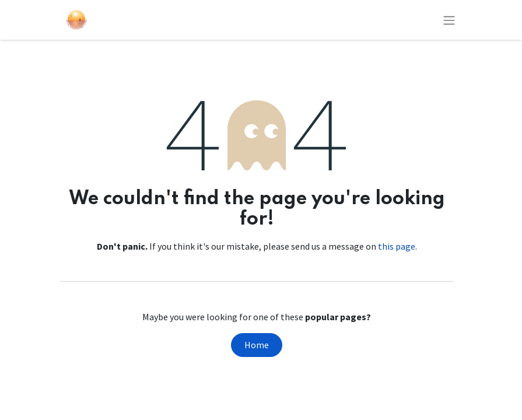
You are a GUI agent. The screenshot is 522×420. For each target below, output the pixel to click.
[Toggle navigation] (449, 20)
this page (397, 246)
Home (257, 345)
